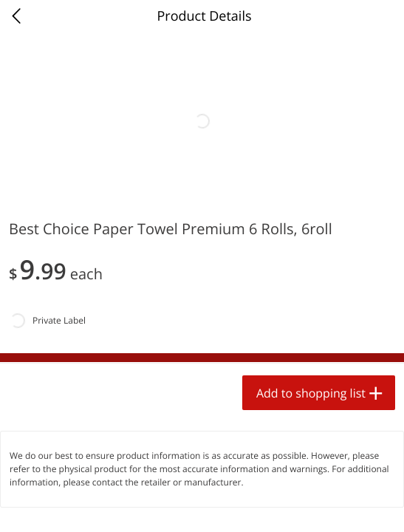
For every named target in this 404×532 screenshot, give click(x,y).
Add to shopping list (311, 393)
